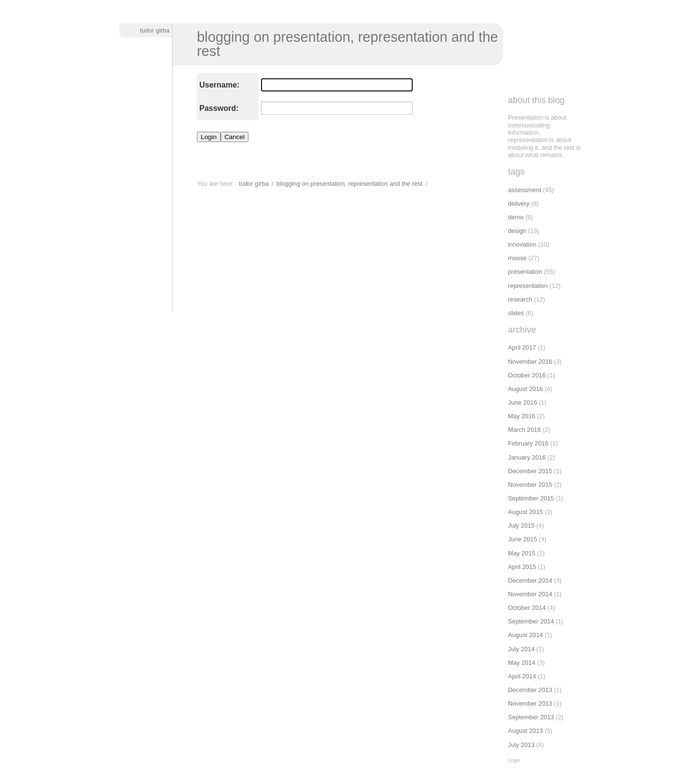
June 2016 (523, 402)
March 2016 (525, 430)
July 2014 (521, 649)
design (517, 231)
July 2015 (521, 525)
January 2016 (527, 457)
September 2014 (531, 621)
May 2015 (522, 553)
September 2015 (531, 498)
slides (516, 313)
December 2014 (530, 580)
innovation (522, 244)
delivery (519, 204)
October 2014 (527, 608)
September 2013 (531, 717)
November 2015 (530, 485)
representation (528, 286)
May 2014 (522, 663)
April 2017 (522, 347)
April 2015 (522, 567)
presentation (525, 272)
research (520, 299)
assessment (525, 190)
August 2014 (525, 635)
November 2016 (530, 362)
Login (514, 760)
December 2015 (530, 471)
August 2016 (525, 389)
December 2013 (530, 690)
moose (517, 258)
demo (516, 217)
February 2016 (528, 443)
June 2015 (523, 539)
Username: (219, 85)
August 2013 (525, 731)
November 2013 (530, 703)
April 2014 (522, 676)
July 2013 (521, 745)
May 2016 (522, 416)
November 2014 (530, 594)
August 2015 (525, 512)
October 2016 (527, 375)
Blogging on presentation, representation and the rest (348, 44)
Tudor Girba (155, 30)
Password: (219, 108)
